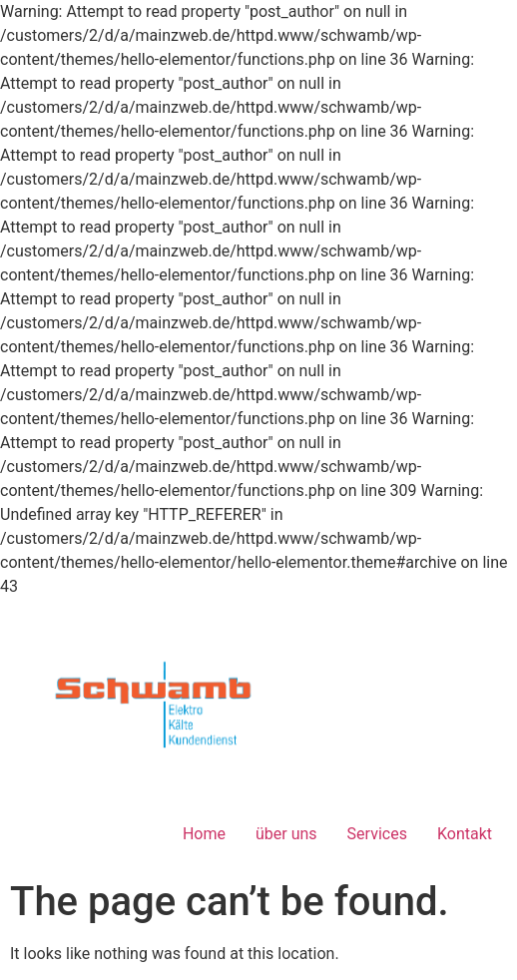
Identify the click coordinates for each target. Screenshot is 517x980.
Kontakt (465, 834)
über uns (286, 834)
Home (204, 834)
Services (377, 834)
